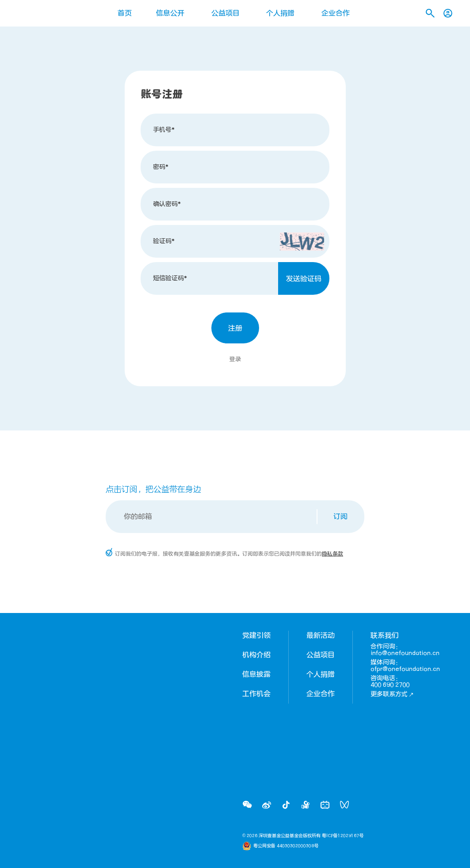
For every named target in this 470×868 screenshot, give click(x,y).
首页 (125, 13)
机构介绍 (256, 655)
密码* (161, 167)
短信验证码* (170, 278)
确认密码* (167, 204)
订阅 (340, 517)
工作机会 (256, 694)
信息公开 (170, 13)
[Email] (212, 517)
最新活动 (321, 636)
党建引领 (256, 636)
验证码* (164, 241)
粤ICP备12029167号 (343, 836)
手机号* (164, 130)
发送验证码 (304, 279)
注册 (235, 328)
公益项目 (225, 13)
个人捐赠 (280, 13)
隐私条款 (332, 554)
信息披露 (256, 674)
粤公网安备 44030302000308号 (286, 846)
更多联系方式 (392, 694)
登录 (235, 359)
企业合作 (336, 13)
